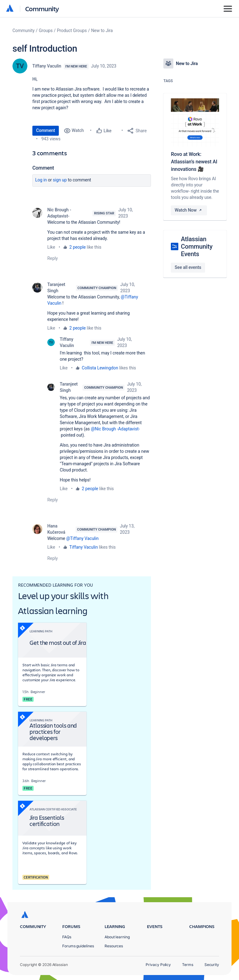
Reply (53, 258)
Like (51, 247)
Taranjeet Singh (56, 288)
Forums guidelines (78, 946)
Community (42, 9)
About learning (117, 937)
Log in (41, 180)
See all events (188, 267)
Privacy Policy (158, 965)
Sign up (60, 180)
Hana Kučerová (56, 529)
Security (212, 965)
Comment (46, 130)
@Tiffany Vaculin (82, 538)
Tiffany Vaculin (47, 66)
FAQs (67, 937)
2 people (78, 247)
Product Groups (72, 30)
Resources (114, 946)
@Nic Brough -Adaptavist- (115, 429)
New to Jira (102, 30)
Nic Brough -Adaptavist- (59, 213)
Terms (188, 965)
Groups (46, 30)
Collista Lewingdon (100, 368)
